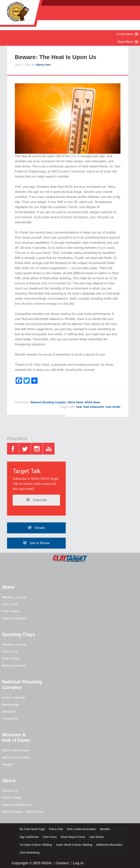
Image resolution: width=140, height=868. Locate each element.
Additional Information (109, 845)
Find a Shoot (11, 611)
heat (79, 407)
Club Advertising (30, 853)
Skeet (8, 587)
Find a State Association (81, 829)
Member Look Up (14, 597)
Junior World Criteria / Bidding (74, 845)
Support (7, 764)
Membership (11, 705)
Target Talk (27, 471)
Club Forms (50, 837)
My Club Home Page (32, 829)
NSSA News (93, 402)
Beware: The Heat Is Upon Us (56, 57)
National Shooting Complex (48, 402)
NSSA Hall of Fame (15, 750)
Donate (36, 528)
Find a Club (10, 604)
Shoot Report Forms (73, 837)
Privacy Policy (12, 798)
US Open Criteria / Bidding (36, 845)
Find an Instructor (14, 618)
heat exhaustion (94, 407)
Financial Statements (17, 805)
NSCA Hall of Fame (16, 757)
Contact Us (10, 719)
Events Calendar (13, 698)
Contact (62, 863)
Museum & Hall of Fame (16, 738)
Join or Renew (36, 543)
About (9, 780)
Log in (78, 863)
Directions (9, 712)
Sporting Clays (18, 634)
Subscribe (36, 500)
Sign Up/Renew (29, 837)
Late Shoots (96, 837)
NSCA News (76, 402)
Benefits (105, 829)
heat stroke (113, 407)
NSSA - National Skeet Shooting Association (31, 15)
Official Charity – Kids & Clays (23, 812)
